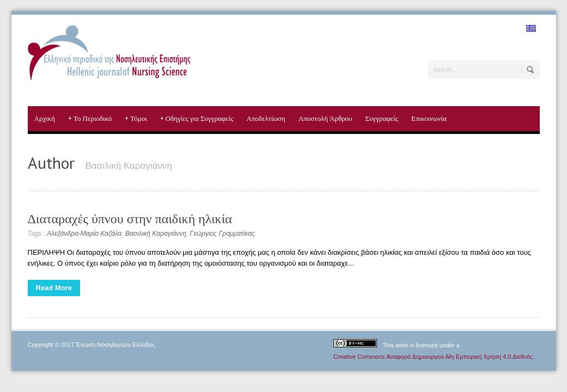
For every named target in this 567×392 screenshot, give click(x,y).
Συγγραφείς (382, 118)
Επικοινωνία (429, 118)
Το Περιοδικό (90, 119)
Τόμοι (136, 119)
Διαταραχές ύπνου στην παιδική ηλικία (130, 219)
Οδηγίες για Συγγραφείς (197, 119)
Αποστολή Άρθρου (325, 118)
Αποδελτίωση (266, 118)
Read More (54, 288)
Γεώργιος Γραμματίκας (222, 234)
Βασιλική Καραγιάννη (156, 234)
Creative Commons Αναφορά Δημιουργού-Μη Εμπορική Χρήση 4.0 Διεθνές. (434, 357)
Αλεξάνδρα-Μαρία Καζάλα (84, 234)
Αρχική (45, 118)
